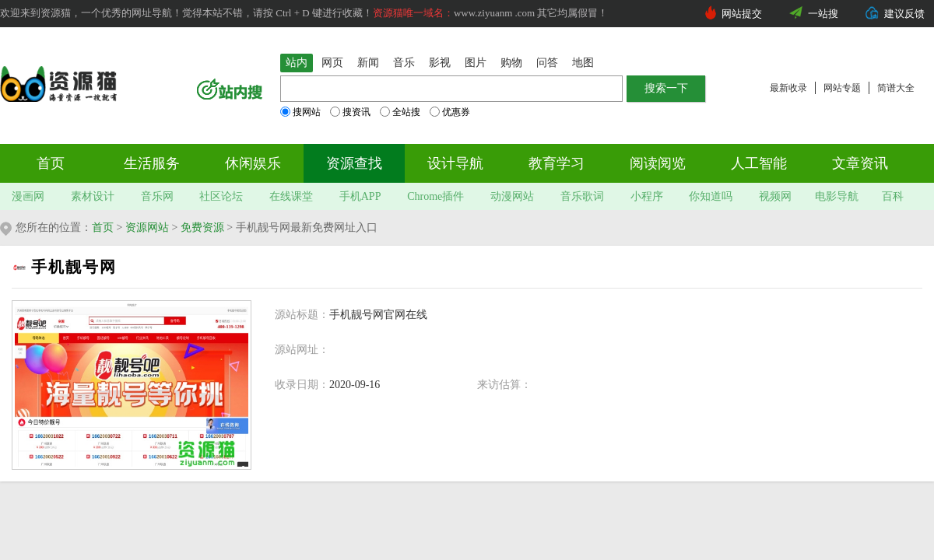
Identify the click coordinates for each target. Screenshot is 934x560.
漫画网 (28, 196)
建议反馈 (904, 14)
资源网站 (147, 227)
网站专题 (842, 88)
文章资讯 (860, 163)
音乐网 (157, 196)
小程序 (647, 196)
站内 (297, 63)
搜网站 (300, 112)
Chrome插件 (435, 196)
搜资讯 (350, 112)
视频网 (775, 196)
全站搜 (400, 112)
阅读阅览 (658, 163)
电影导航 (837, 196)
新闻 (368, 63)
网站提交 (742, 14)
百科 (893, 196)
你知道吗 (711, 196)
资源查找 (354, 163)
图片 (476, 63)
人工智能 (759, 163)
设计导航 (455, 163)
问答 (547, 63)
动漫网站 (512, 196)
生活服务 (152, 163)
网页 (332, 63)
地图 (583, 63)
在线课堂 (291, 196)
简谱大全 (896, 88)
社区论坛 (221, 196)
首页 (51, 163)
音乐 (404, 63)
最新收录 (788, 88)
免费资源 (202, 227)
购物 (511, 63)
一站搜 (823, 14)
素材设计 (93, 196)
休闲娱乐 (253, 163)
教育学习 (557, 163)
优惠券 (450, 112)
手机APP (360, 196)
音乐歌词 (582, 196)
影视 (440, 63)
